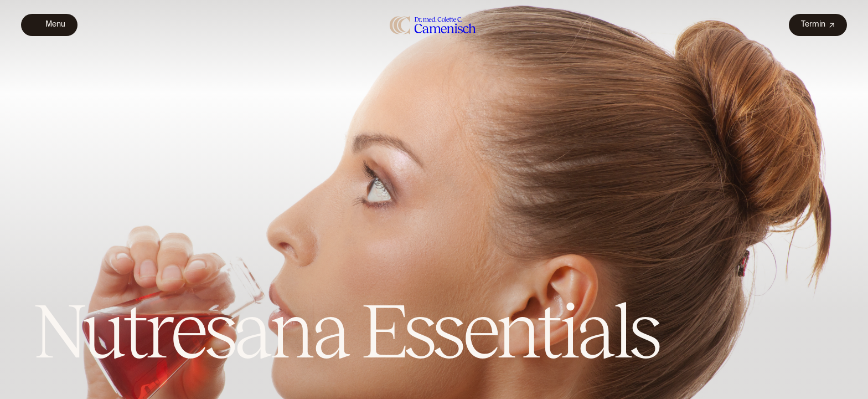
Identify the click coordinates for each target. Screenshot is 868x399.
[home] (433, 25)
